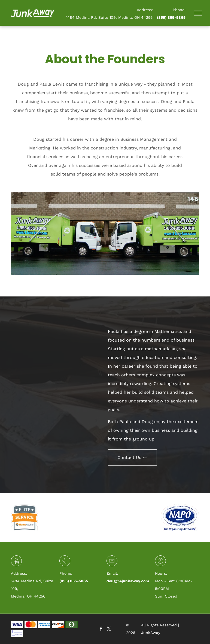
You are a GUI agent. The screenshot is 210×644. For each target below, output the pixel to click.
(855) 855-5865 (171, 17)
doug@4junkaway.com (128, 581)
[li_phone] (65, 563)
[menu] (198, 13)
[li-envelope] (112, 563)
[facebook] (101, 629)
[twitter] (109, 629)
